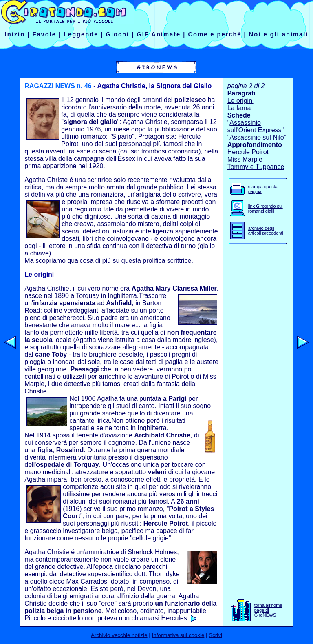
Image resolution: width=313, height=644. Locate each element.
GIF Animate (159, 34)
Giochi (118, 34)
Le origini (241, 101)
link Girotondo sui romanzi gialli (266, 209)
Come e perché (215, 34)
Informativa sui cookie (178, 635)
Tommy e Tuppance (256, 167)
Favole (44, 34)
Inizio (15, 34)
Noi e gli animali (279, 34)
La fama (239, 108)
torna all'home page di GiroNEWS (268, 610)
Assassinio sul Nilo (257, 137)
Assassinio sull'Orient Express (255, 126)
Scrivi (215, 635)
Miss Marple (245, 159)
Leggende (81, 34)
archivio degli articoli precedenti (266, 231)
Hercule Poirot (248, 152)
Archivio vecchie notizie (119, 635)
